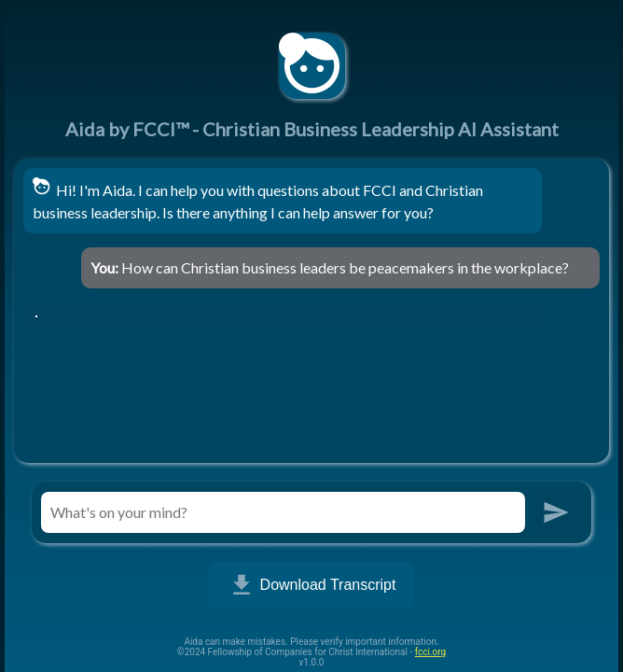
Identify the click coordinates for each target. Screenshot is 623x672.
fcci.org (431, 652)
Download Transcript (312, 585)
